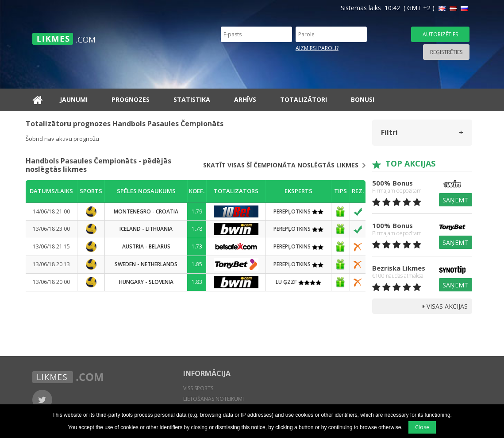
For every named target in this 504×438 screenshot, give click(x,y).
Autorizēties (440, 34)
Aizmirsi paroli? (317, 48)
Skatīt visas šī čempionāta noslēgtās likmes (284, 165)
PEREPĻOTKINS (298, 211)
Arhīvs (245, 99)
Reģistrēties (446, 52)
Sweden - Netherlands (146, 264)
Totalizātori (304, 99)
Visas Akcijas (445, 306)
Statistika (192, 99)
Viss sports (198, 388)
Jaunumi (74, 99)
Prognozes (131, 99)
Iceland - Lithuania (146, 229)
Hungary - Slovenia (146, 282)
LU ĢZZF (298, 282)
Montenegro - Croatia (146, 211)
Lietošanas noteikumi (214, 399)
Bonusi (363, 99)
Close (422, 427)
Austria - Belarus (146, 246)
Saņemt (455, 200)
